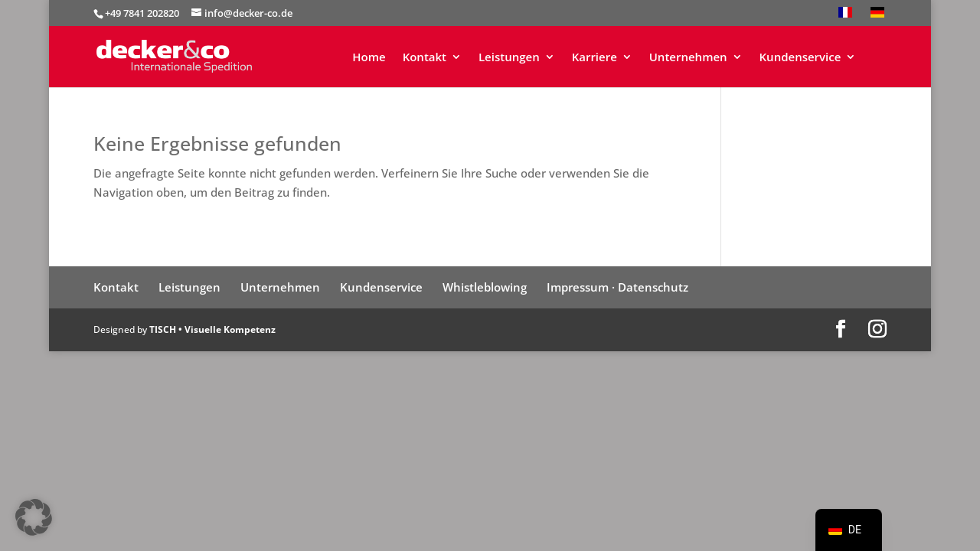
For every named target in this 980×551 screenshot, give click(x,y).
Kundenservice (800, 58)
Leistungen (509, 58)
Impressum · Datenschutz (617, 287)
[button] (34, 517)
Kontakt (425, 58)
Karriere (595, 58)
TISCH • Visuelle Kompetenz (212, 329)
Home (369, 58)
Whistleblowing (485, 287)
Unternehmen (688, 58)
